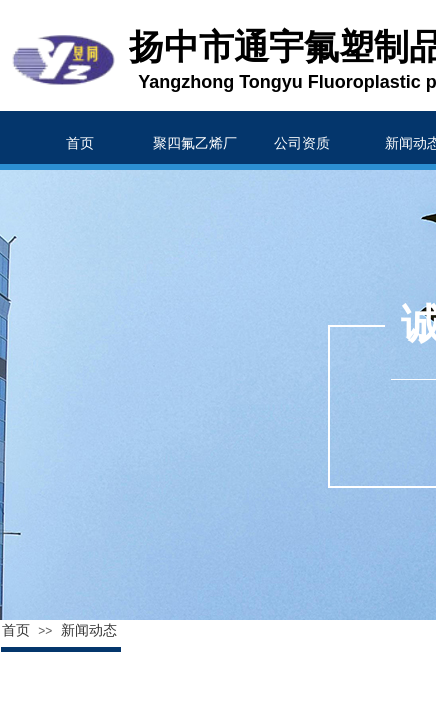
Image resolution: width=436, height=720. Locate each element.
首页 (16, 630)
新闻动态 (89, 630)
